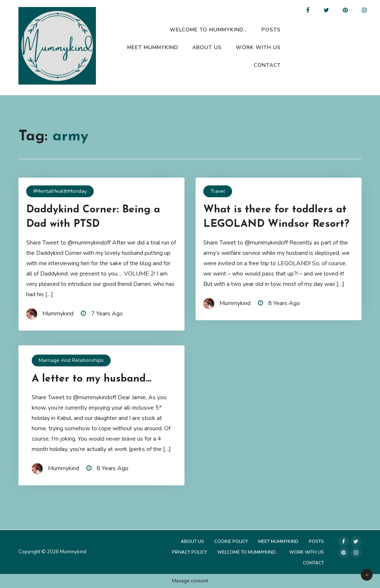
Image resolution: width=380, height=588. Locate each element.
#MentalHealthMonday (60, 191)
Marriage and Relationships (71, 360)
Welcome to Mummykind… (209, 30)
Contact (267, 65)
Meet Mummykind (153, 47)
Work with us (258, 47)
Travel (218, 191)
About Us (207, 47)
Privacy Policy (189, 552)
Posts (271, 30)
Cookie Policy (231, 541)
